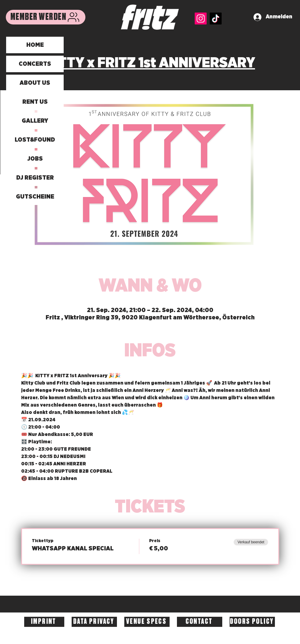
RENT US (35, 102)
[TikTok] (216, 19)
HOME (35, 45)
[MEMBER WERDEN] (46, 17)
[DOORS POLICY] (252, 622)
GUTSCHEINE (35, 197)
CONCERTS (35, 64)
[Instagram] (201, 19)
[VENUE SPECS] (147, 622)
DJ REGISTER (35, 178)
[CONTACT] (200, 622)
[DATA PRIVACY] (94, 622)
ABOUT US (35, 83)
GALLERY (35, 121)
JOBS (35, 159)
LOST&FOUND (35, 140)
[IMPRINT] (44, 622)
